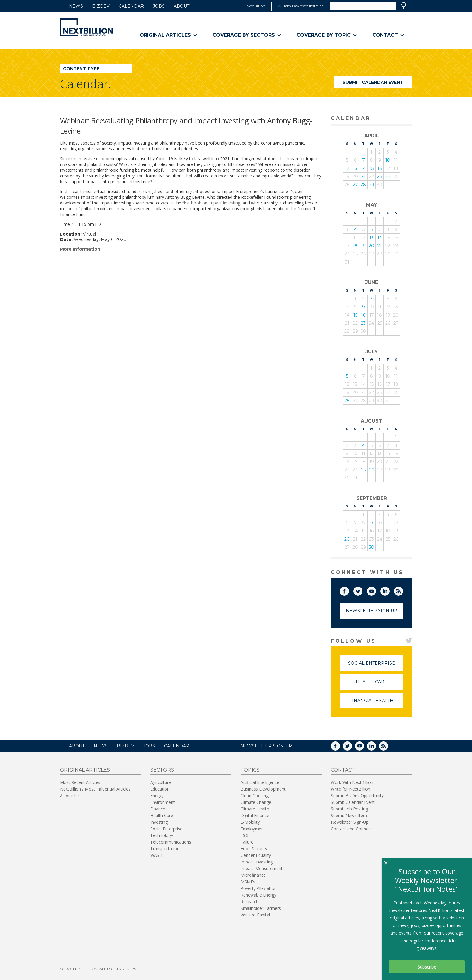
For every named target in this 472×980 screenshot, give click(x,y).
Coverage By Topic (327, 35)
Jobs (159, 6)
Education (160, 789)
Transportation (165, 849)
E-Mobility (250, 822)
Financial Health (376, 703)
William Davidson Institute (301, 6)
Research (250, 902)
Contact (388, 35)
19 (363, 246)
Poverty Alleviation (259, 888)
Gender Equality (256, 855)
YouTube (376, 590)
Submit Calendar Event (373, 82)
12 (347, 168)
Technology (162, 835)
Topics (250, 770)
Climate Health (255, 809)
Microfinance (253, 875)
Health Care (380, 684)
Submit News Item (349, 815)
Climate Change (256, 802)
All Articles (70, 796)
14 (363, 168)
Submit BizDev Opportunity (357, 796)
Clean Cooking (255, 796)
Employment (253, 829)
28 (363, 185)
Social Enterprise (376, 666)
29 (372, 185)
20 (371, 246)
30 (371, 547)
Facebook (349, 590)
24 (388, 176)
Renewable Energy (258, 895)
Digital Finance (255, 815)
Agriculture (161, 782)
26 (347, 401)
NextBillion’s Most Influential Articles (95, 789)
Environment (163, 802)
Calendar (131, 6)
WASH (156, 855)
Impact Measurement (262, 868)
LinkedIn (389, 590)
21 (363, 176)
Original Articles (169, 35)
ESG (244, 835)
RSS (403, 590)
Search (404, 6)
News (76, 6)
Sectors (162, 770)
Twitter (362, 590)
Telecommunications (171, 842)
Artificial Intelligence (260, 782)
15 (372, 168)
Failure (247, 842)
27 (355, 185)
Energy (157, 796)
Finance (158, 809)
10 (388, 160)
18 (355, 246)
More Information (80, 249)
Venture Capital (255, 915)
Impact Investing (257, 862)
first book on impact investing (211, 203)
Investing (159, 822)
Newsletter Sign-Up (372, 611)
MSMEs (248, 882)
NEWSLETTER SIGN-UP (266, 746)
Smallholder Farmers (261, 908)
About (182, 6)
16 (380, 168)
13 (355, 168)
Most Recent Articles (80, 782)
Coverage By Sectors (247, 35)
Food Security (254, 849)
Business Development (263, 789)
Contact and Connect (351, 829)
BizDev (101, 6)
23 (380, 176)
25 (363, 470)
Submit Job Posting (349, 809)
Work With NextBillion (352, 782)
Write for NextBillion (351, 789)
